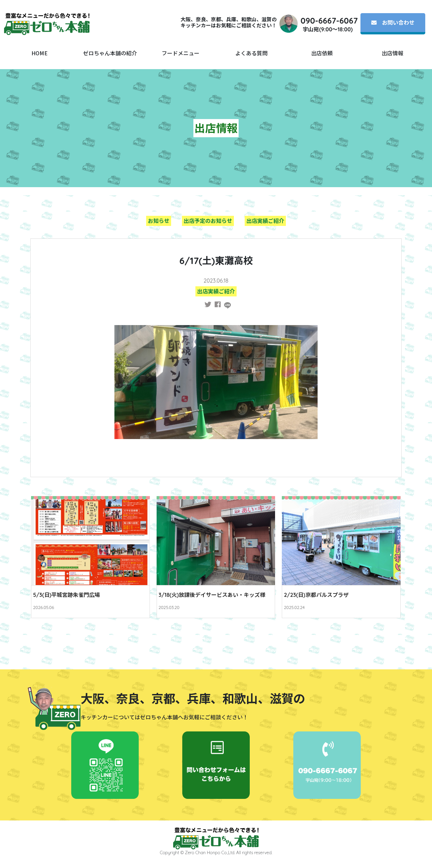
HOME (39, 53)
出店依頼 (322, 53)
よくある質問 (251, 53)
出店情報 (393, 53)
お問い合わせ (393, 23)
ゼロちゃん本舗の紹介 (110, 53)
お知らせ (159, 221)
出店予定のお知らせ (208, 221)
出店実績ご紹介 (265, 221)
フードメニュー (181, 53)
